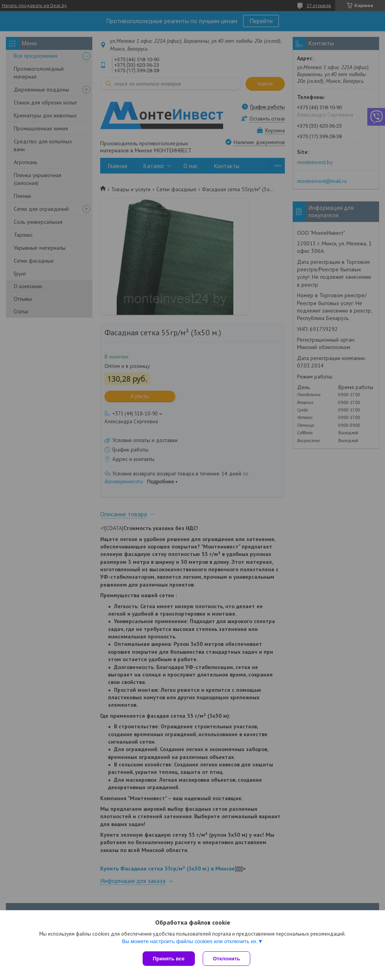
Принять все (169, 959)
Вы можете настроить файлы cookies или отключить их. (190, 941)
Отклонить (226, 959)
